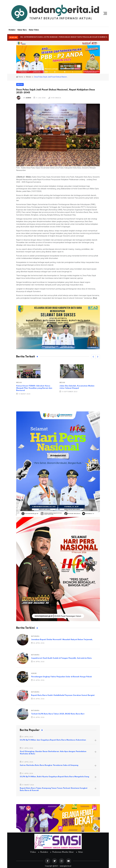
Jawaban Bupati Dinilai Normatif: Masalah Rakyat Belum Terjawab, (62, 640)
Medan (29, 77)
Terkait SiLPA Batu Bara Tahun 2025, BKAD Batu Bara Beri (58, 714)
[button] (93, 357)
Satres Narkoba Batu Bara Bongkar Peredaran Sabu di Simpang (49, 765)
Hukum (34, 673)
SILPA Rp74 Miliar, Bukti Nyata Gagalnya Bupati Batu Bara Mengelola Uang (54, 777)
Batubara (35, 636)
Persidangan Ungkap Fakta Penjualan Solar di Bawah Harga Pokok (61, 677)
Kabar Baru (22, 30)
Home (20, 77)
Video (33, 852)
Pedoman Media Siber (63, 852)
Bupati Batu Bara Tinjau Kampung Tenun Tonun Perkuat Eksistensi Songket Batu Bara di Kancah (54, 789)
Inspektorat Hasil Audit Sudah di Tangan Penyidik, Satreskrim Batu (61, 658)
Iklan (80, 852)
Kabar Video (34, 30)
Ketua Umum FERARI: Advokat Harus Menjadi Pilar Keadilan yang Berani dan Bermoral (34, 388)
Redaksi (12, 30)
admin (28, 98)
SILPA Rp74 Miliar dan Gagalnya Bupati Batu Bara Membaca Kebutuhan (53, 740)
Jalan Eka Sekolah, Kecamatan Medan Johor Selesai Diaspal (77, 387)
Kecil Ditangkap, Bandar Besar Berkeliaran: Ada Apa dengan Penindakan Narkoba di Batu (53, 753)
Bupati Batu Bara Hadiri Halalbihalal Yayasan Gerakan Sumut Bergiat (63, 695)
